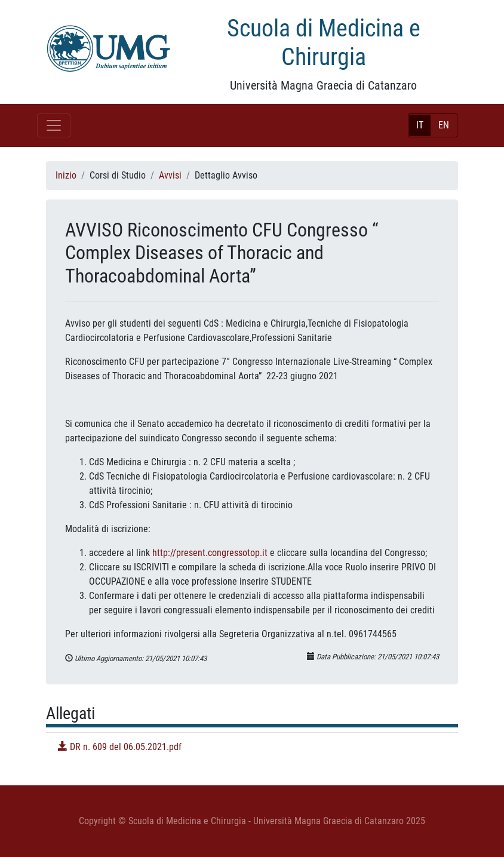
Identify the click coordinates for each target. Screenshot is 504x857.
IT (420, 125)
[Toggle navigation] (54, 125)
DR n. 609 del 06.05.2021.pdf (120, 747)
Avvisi (170, 175)
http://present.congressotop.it (210, 553)
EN (444, 125)
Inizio (66, 175)
